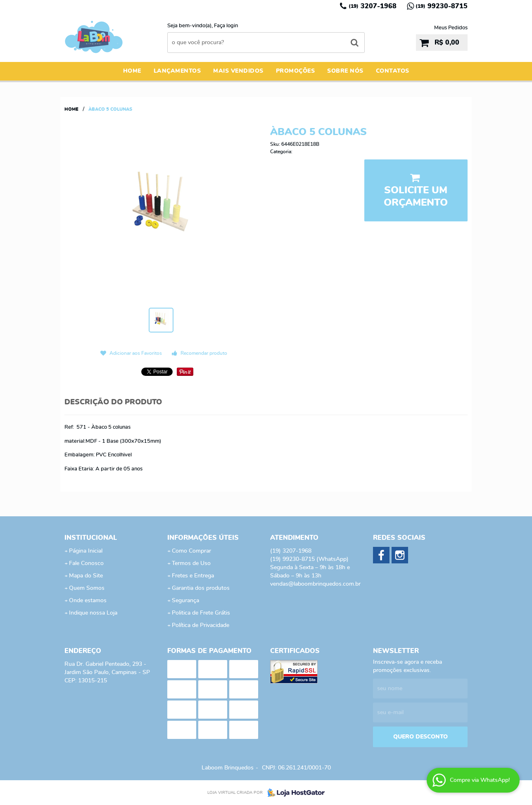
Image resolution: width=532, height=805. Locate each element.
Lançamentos (177, 71)
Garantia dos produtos (201, 588)
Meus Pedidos (451, 28)
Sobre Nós (345, 71)
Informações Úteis (203, 538)
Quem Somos (87, 588)
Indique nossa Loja (93, 613)
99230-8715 (442, 6)
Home (132, 71)
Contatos (393, 71)
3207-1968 (373, 6)
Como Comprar (191, 551)
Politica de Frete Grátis (201, 613)
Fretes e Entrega (193, 576)
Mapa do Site (86, 576)
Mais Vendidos (238, 71)
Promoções (296, 71)
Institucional (91, 538)
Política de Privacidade (201, 625)
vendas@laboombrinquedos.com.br (315, 584)
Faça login (226, 26)
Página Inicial (86, 551)
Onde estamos (88, 601)
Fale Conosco (86, 563)
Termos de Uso (191, 563)
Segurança (185, 601)
